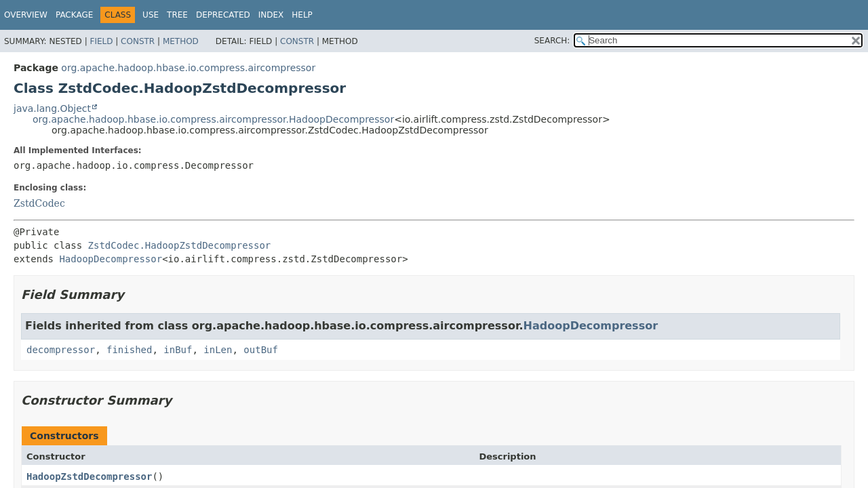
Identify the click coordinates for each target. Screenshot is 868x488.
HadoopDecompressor (111, 259)
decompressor (61, 350)
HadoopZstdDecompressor (89, 476)
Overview (26, 15)
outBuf (261, 350)
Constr (138, 41)
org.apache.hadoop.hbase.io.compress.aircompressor (188, 68)
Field (101, 41)
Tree (177, 15)
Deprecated (223, 15)
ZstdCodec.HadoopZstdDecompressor (180, 245)
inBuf (178, 350)
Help (302, 15)
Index (271, 15)
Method (181, 41)
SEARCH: (552, 41)
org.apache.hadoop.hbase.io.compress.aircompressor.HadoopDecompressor (213, 119)
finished (129, 350)
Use (151, 15)
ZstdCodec (39, 203)
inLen (218, 350)
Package (74, 15)
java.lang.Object (52, 108)
